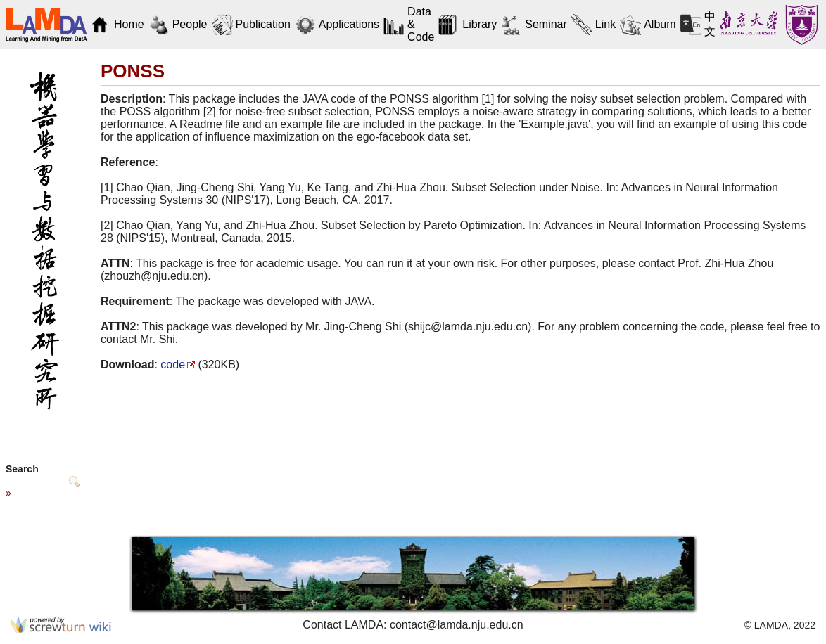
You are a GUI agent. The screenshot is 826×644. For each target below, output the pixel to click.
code (173, 365)
